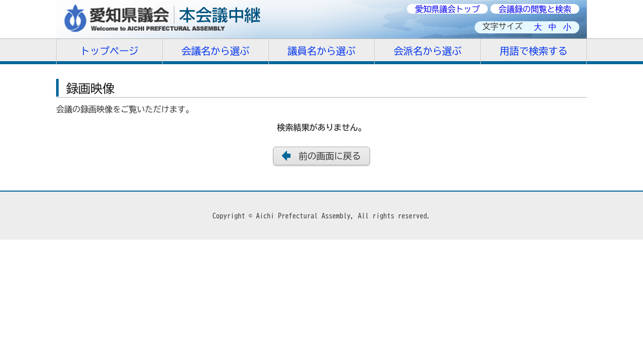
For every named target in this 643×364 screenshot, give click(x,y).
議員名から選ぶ (321, 51)
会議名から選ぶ (215, 51)
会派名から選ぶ (428, 51)
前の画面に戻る (330, 156)
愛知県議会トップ (447, 9)
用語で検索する (533, 51)
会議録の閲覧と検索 (535, 9)
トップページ (109, 51)
